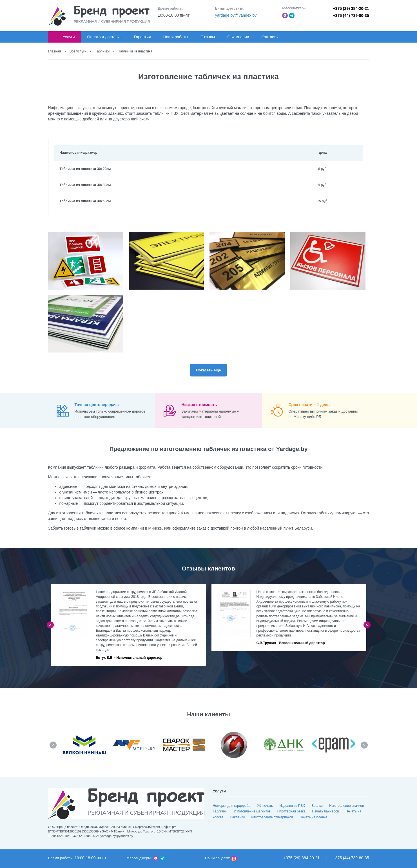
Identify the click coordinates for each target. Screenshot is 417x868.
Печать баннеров (326, 811)
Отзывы (208, 37)
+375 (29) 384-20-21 (351, 8)
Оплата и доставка (104, 37)
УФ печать (265, 806)
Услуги (69, 37)
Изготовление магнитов (253, 811)
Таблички (102, 51)
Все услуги (78, 51)
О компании (238, 37)
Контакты (270, 37)
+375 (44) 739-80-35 (351, 16)
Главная (55, 51)
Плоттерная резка (292, 811)
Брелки (317, 806)
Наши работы (176, 37)
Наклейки (238, 817)
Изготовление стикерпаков (273, 817)
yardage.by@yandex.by (236, 15)
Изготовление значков (346, 806)
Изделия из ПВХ (293, 806)
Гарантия (142, 37)
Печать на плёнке (313, 817)
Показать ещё (208, 370)
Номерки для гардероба (232, 806)
